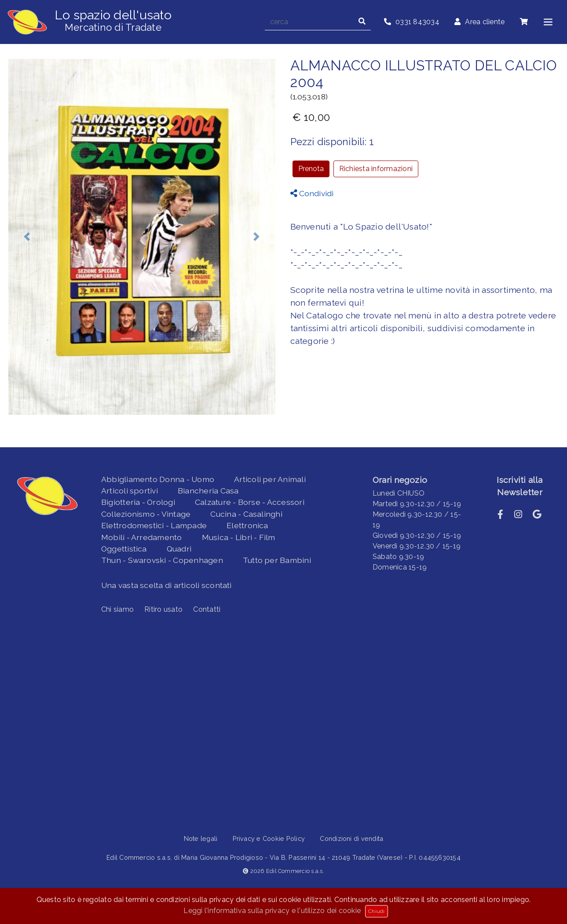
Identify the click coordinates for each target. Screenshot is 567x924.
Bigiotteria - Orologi (138, 502)
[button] (27, 237)
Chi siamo (117, 609)
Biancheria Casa (208, 491)
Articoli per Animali (270, 479)
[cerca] (309, 22)
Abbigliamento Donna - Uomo (158, 479)
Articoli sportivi (130, 491)
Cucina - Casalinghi (246, 514)
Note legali (201, 838)
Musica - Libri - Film (239, 537)
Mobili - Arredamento (142, 537)
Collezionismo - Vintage (146, 514)
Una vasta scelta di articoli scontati (166, 585)
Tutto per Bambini (277, 560)
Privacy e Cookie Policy (269, 838)
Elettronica (247, 525)
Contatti (207, 609)
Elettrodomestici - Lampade (154, 525)
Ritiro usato (163, 609)
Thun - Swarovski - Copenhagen (162, 560)
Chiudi (376, 911)
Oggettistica (124, 549)
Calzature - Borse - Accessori (250, 502)
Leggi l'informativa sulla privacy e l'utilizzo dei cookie (272, 911)
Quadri (179, 549)
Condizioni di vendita (351, 838)
